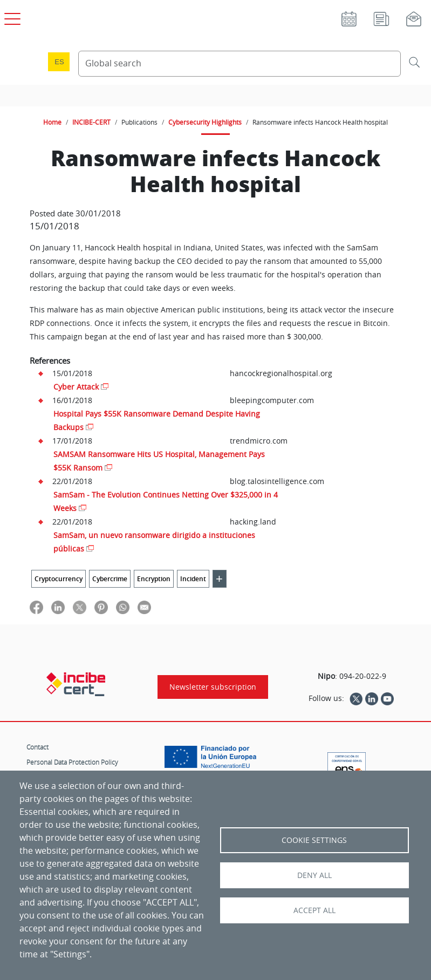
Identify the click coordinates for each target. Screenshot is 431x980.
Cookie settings (314, 840)
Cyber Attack (76, 387)
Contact (37, 747)
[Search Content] (240, 64)
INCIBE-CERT (91, 122)
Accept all (314, 910)
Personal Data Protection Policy (72, 762)
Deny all (314, 875)
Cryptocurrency (59, 579)
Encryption (154, 579)
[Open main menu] (11, 17)
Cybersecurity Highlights (205, 122)
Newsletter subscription (213, 687)
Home (52, 122)
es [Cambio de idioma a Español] (59, 62)
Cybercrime (110, 579)
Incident (193, 579)
